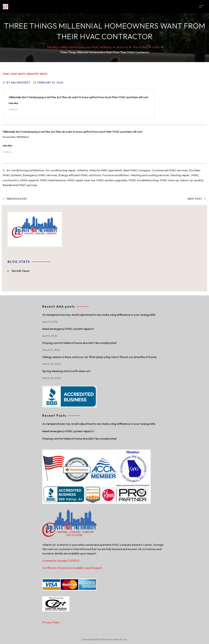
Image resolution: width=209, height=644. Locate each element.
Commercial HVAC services (170, 170)
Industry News (37, 74)
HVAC (6, 74)
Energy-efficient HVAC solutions (80, 175)
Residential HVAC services (20, 185)
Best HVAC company (137, 170)
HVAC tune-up (169, 180)
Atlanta (83, 170)
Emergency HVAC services (40, 175)
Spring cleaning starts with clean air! (66, 371)
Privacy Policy (51, 622)
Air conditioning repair (61, 170)
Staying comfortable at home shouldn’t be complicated (79, 343)
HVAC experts (29, 180)
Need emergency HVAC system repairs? (68, 329)
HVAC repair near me (81, 180)
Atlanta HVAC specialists (106, 170)
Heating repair (180, 175)
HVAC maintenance (53, 180)
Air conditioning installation (25, 170)
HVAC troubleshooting (144, 180)
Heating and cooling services (150, 175)
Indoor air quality (192, 180)
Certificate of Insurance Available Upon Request (72, 568)
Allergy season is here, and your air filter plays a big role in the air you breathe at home (99, 357)
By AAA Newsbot (19, 83)
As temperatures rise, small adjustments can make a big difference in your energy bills (99, 315)
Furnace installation (116, 175)
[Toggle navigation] (201, 7)
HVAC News (18, 74)
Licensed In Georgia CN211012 (61, 561)
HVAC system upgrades (112, 180)
